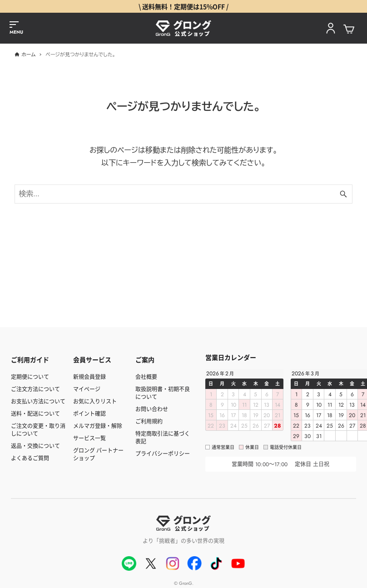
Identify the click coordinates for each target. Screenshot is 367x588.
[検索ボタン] (343, 194)
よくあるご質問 (30, 458)
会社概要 (146, 376)
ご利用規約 (149, 421)
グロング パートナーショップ (98, 454)
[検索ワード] (183, 194)
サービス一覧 (89, 438)
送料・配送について (35, 413)
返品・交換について (35, 446)
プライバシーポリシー (163, 453)
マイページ (87, 389)
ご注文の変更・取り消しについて (38, 429)
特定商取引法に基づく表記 (163, 437)
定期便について (30, 376)
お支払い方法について (38, 401)
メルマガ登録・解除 (98, 426)
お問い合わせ (152, 409)
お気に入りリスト (95, 401)
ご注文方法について (35, 389)
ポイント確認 (89, 413)
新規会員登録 (89, 376)
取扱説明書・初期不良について (163, 393)
